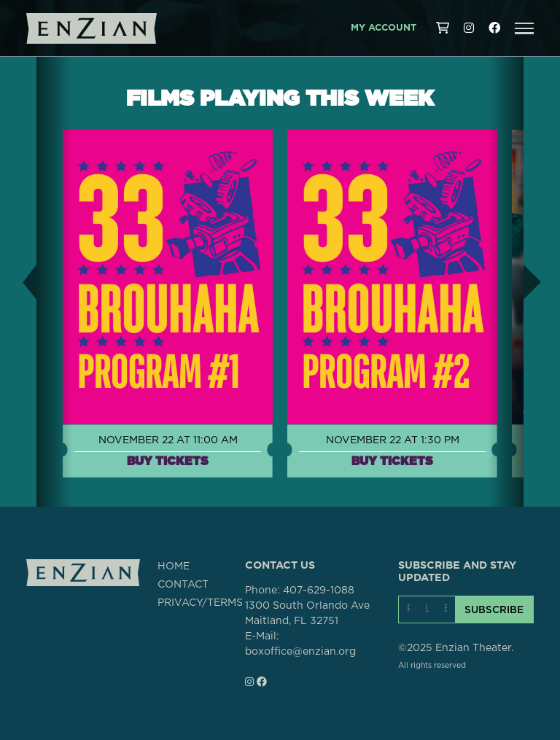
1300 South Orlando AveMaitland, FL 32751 (307, 614)
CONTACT (183, 585)
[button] (524, 28)
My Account (384, 28)
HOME (174, 566)
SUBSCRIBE (494, 609)
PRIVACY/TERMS (200, 603)
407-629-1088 (319, 591)
